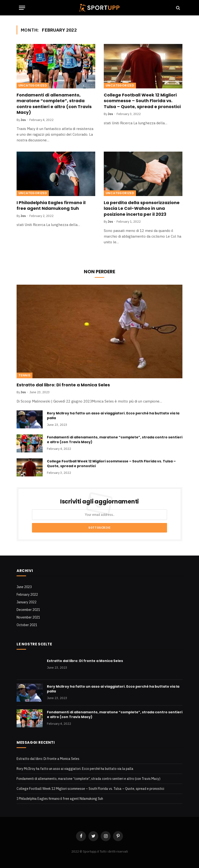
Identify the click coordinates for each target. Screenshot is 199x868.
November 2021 (28, 617)
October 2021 (27, 625)
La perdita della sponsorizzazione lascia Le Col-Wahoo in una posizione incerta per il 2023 (142, 209)
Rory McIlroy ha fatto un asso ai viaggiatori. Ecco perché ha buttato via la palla (113, 416)
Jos (23, 120)
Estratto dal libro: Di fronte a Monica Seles (63, 385)
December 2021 (28, 610)
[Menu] (22, 8)
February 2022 (27, 595)
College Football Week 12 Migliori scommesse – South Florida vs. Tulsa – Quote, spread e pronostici (142, 101)
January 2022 (27, 602)
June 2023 (24, 587)
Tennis (25, 375)
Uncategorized (33, 85)
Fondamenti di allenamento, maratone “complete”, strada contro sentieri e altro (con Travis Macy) (54, 104)
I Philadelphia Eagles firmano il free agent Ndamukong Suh (51, 206)
